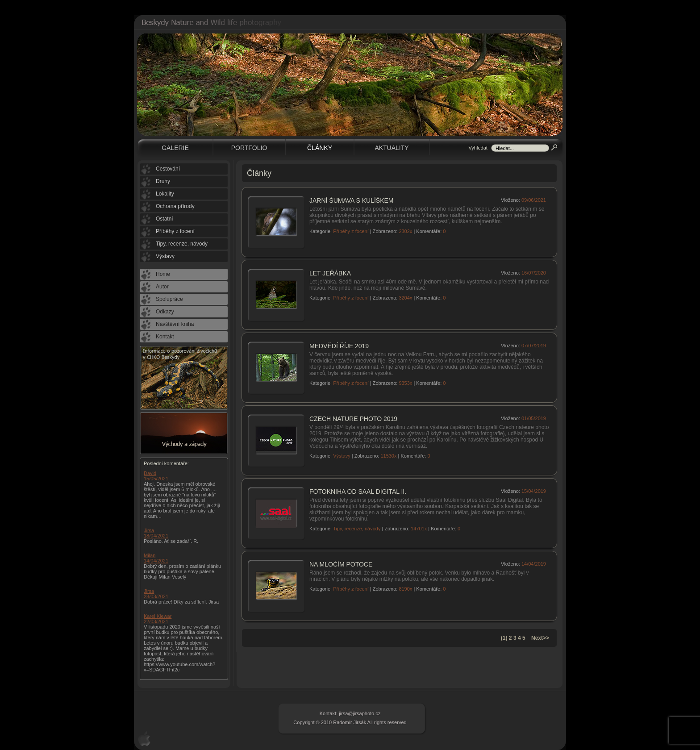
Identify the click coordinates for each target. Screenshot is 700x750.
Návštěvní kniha (175, 324)
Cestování (168, 169)
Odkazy (165, 312)
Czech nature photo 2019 (353, 419)
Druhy (163, 181)
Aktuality (392, 148)
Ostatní (165, 219)
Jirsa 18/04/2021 (156, 533)
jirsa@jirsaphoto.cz (360, 713)
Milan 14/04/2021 (156, 558)
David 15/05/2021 (156, 476)
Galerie (175, 148)
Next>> (540, 638)
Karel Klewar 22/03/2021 (158, 619)
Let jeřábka (330, 273)
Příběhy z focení (351, 231)
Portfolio (249, 148)
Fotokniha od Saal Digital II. (358, 492)
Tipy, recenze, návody (357, 529)
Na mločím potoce (341, 564)
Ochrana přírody (175, 206)
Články (320, 148)
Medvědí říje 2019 (339, 346)
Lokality (165, 194)
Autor (162, 287)
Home (163, 274)
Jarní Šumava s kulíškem (352, 200)
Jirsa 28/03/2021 (156, 594)
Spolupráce (169, 299)
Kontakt (165, 337)
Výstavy (342, 456)
